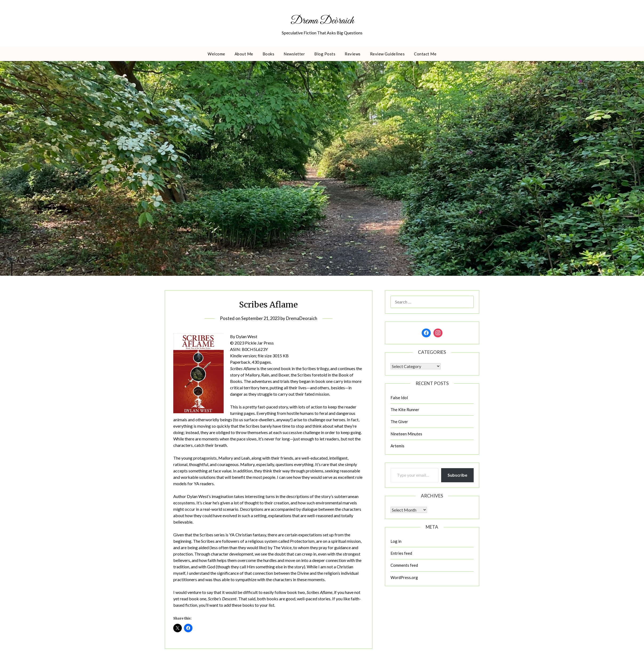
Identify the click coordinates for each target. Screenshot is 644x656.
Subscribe (457, 476)
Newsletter (294, 54)
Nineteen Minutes (406, 434)
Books (269, 54)
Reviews (353, 54)
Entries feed (401, 554)
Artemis (397, 447)
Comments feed (404, 566)
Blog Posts (325, 54)
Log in (396, 542)
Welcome (216, 54)
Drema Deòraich (322, 21)
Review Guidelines (387, 54)
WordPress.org (404, 578)
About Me (244, 54)
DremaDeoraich (303, 319)
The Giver (399, 422)
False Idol (399, 398)
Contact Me (425, 54)
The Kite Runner (405, 410)
